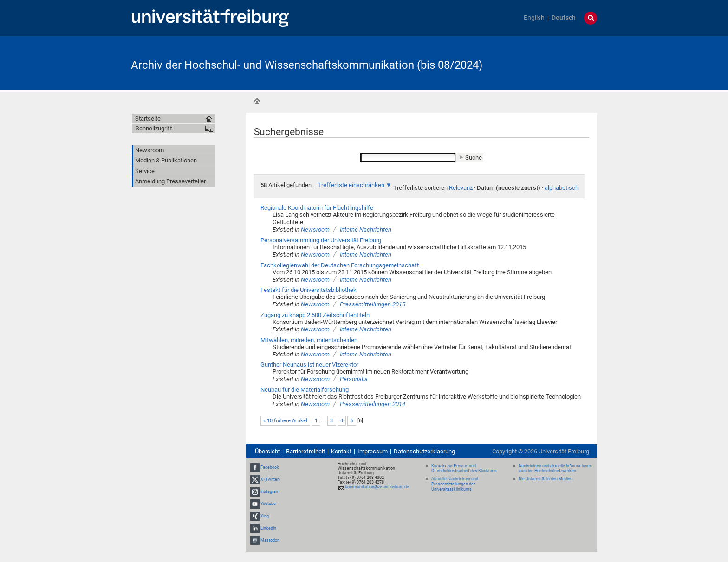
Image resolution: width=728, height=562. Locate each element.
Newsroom (315, 229)
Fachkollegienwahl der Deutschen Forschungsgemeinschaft (340, 265)
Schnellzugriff (154, 128)
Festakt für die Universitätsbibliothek (309, 290)
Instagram (270, 491)
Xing (265, 516)
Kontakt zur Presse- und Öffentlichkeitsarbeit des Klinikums (464, 468)
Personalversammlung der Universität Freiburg (321, 240)
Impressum (373, 451)
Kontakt (341, 451)
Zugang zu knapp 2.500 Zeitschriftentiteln (315, 315)
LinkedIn (268, 528)
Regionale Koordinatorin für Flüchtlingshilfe (317, 208)
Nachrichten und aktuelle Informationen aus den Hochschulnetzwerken (555, 468)
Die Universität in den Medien (546, 479)
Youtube (268, 504)
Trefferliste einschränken (351, 185)
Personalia (354, 379)
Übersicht (267, 451)
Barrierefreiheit (305, 451)
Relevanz (461, 188)
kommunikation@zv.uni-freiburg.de (377, 487)
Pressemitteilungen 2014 (373, 404)
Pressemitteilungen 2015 (373, 304)
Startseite (257, 101)
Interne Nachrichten (366, 229)
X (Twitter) (270, 479)
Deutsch (564, 18)
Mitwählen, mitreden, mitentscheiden (309, 340)
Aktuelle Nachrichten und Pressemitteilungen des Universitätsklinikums (455, 484)
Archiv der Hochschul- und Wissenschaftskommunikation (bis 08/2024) (307, 65)
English (534, 18)
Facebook (270, 467)
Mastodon (270, 540)
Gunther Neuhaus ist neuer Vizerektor (309, 365)
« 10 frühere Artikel (285, 421)
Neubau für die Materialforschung (305, 390)
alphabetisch (562, 188)
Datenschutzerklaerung (424, 451)
